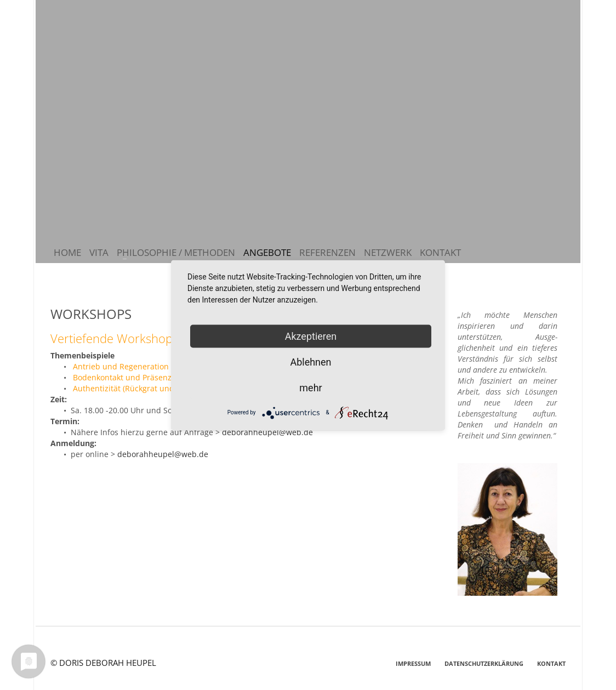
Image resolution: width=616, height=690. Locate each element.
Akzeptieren (311, 336)
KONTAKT (551, 663)
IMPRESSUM (413, 663)
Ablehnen (310, 361)
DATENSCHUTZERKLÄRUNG (484, 663)
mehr (310, 387)
